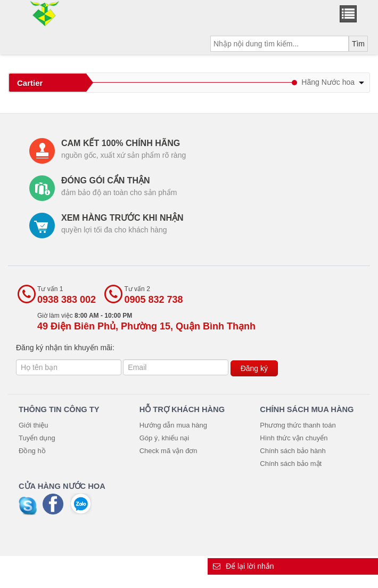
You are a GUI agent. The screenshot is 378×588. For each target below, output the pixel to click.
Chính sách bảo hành (293, 451)
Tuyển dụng (37, 438)
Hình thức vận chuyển (294, 438)
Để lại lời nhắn (244, 566)
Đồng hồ (32, 451)
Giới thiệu (33, 425)
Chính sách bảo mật (291, 464)
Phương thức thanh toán (298, 425)
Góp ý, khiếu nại (165, 438)
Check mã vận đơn (169, 451)
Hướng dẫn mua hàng (173, 425)
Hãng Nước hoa (333, 82)
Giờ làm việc (146, 322)
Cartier (30, 83)
